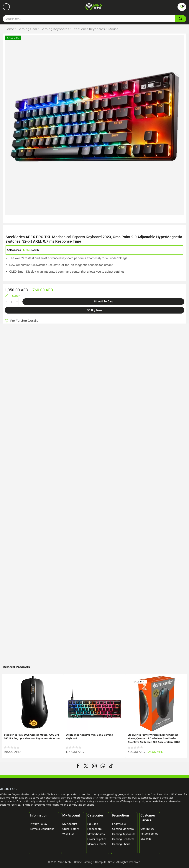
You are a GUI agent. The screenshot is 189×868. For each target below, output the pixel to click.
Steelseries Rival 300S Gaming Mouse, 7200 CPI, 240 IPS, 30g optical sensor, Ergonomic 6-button (32, 737)
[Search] (181, 19)
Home (9, 29)
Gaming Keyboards (55, 29)
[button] (6, 7)
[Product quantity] (12, 302)
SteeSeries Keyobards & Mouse (95, 29)
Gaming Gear (27, 29)
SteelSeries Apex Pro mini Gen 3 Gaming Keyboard (89, 737)
